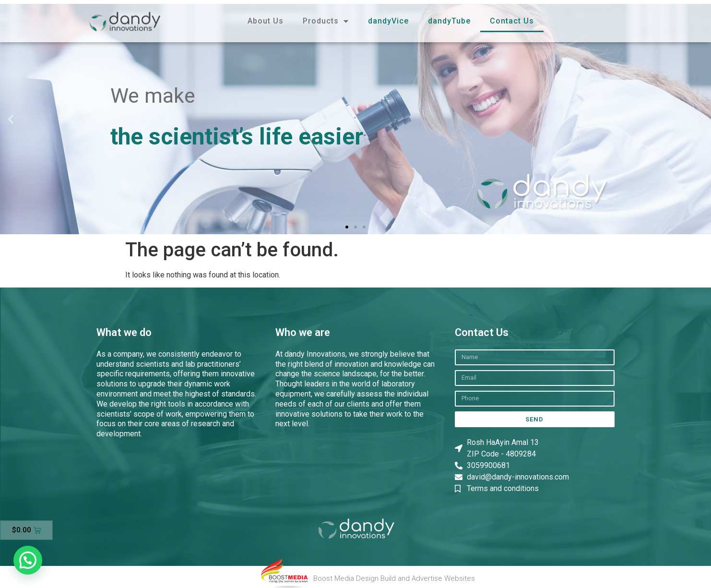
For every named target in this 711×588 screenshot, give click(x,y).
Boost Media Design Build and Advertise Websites (394, 578)
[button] (11, 119)
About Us (266, 21)
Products (326, 21)
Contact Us (512, 21)
